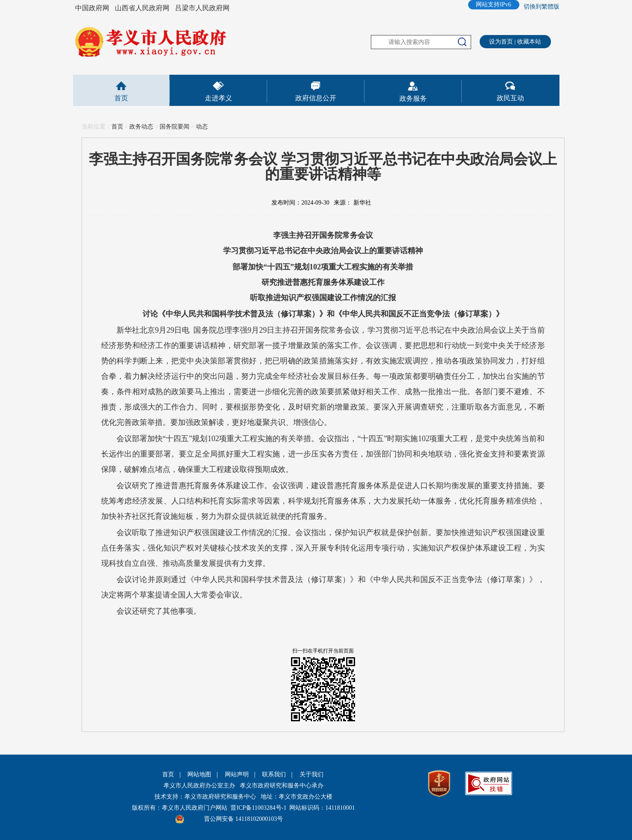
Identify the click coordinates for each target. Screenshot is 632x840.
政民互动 (510, 98)
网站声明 (237, 774)
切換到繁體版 (542, 7)
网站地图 (199, 774)
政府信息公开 (316, 98)
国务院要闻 (175, 127)
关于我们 (312, 774)
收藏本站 (529, 42)
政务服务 (413, 98)
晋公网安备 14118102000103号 (243, 819)
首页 (121, 98)
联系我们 (274, 774)
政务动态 (141, 127)
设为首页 (501, 42)
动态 (202, 127)
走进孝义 (218, 98)
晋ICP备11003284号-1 (258, 808)
